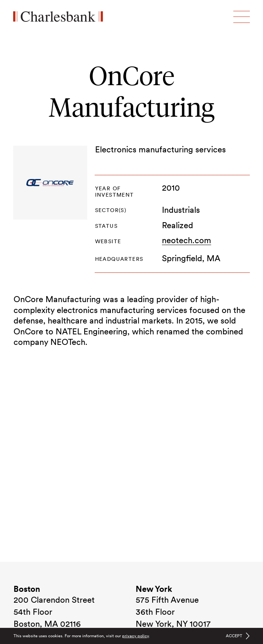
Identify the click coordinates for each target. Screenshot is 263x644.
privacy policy (135, 636)
